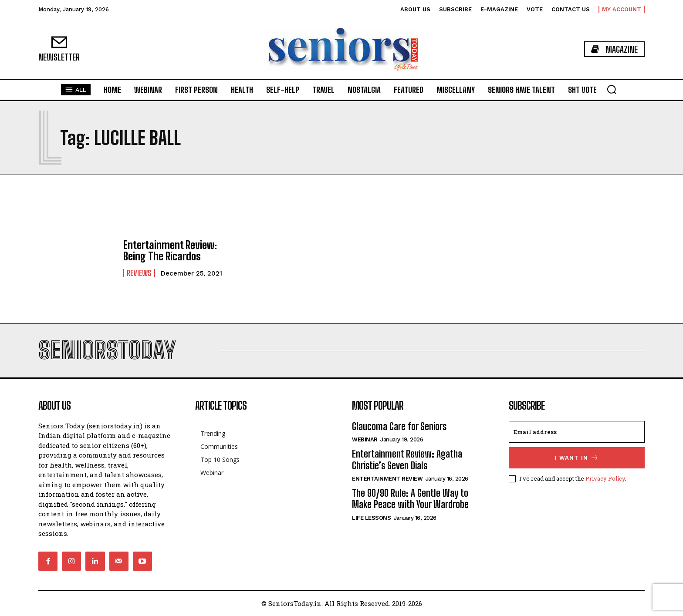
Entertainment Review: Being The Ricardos (170, 251)
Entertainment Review (387, 479)
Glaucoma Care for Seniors (399, 426)
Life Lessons (371, 518)
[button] (612, 89)
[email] (577, 432)
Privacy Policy (605, 478)
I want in (577, 458)
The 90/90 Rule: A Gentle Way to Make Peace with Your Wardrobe (410, 499)
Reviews (139, 273)
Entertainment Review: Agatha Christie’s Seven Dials (407, 459)
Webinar (365, 439)
